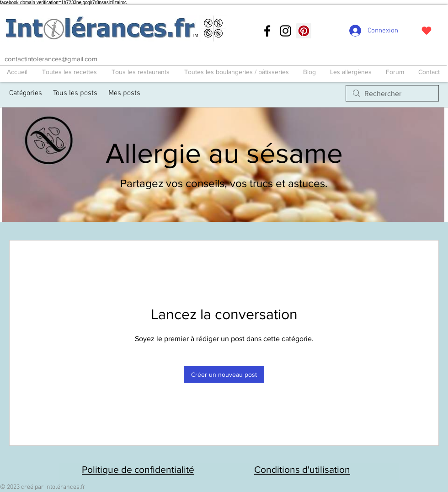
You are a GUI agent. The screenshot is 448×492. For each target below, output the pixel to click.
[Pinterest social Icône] (304, 31)
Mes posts (124, 93)
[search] (392, 93)
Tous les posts (75, 93)
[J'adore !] (426, 31)
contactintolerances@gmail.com (51, 59)
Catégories (26, 93)
